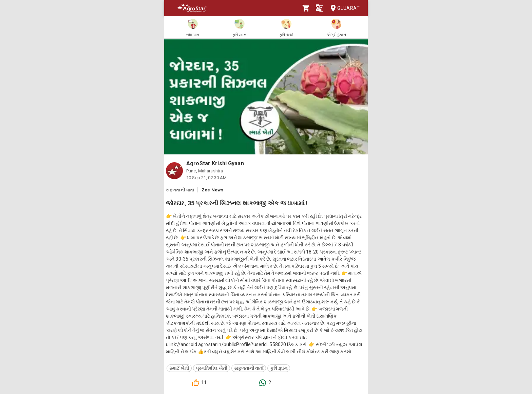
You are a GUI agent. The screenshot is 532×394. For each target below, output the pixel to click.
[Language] (320, 8)
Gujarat (343, 8)
